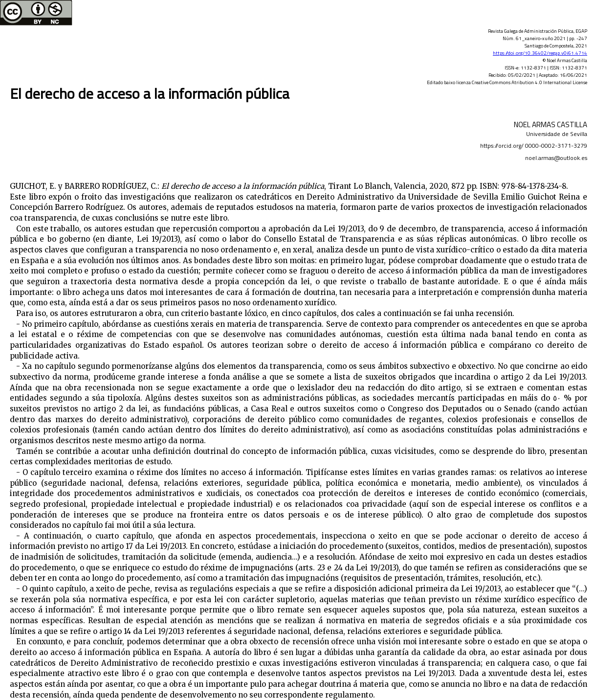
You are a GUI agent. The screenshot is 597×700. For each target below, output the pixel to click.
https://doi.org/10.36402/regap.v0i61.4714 (540, 53)
